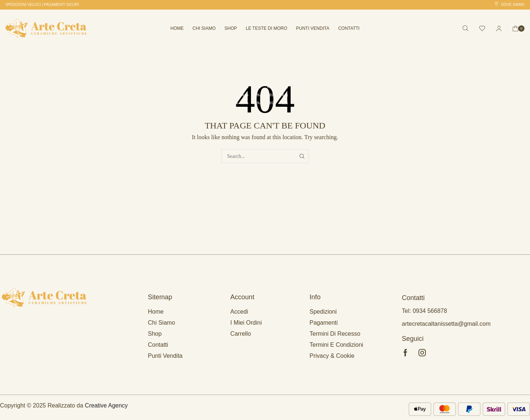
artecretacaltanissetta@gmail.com (446, 324)
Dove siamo (513, 5)
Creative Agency (107, 405)
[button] (42, 5)
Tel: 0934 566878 (425, 311)
